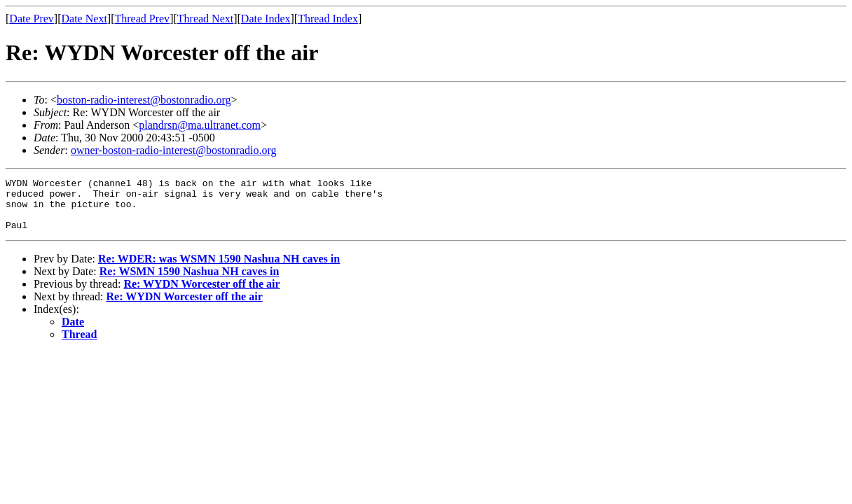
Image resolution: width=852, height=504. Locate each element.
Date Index (266, 19)
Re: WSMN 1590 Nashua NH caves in (190, 282)
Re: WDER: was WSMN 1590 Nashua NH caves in (219, 269)
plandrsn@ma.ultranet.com (200, 125)
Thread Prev (142, 19)
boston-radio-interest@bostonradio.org (144, 100)
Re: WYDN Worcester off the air (201, 294)
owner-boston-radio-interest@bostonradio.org (174, 150)
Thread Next (205, 19)
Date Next (84, 19)
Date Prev (32, 19)
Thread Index (328, 19)
